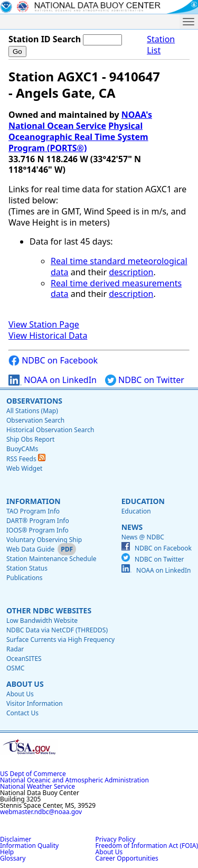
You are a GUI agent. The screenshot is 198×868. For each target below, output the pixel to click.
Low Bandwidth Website (42, 620)
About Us (25, 684)
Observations (34, 401)
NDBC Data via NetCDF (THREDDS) (57, 630)
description (131, 272)
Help (7, 852)
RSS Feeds (26, 459)
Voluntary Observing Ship (44, 540)
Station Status (27, 568)
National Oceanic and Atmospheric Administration (74, 780)
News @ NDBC (143, 537)
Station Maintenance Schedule (51, 559)
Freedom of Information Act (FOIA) (147, 846)
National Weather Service (37, 786)
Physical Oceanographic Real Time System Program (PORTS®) (78, 137)
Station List (161, 45)
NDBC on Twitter (145, 380)
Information (34, 501)
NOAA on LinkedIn (53, 380)
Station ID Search (45, 39)
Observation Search (35, 420)
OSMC (15, 668)
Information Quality (29, 846)
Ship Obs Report (30, 439)
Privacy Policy (116, 839)
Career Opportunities (127, 858)
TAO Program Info (33, 511)
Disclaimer (16, 839)
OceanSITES (24, 659)
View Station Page (44, 324)
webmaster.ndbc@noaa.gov (41, 812)
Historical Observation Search (50, 430)
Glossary (13, 858)
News (132, 527)
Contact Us (22, 713)
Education (143, 501)
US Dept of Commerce (33, 774)
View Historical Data (48, 335)
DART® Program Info (38, 521)
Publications (25, 578)
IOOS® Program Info (37, 530)
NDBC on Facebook (53, 361)
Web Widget (24, 468)
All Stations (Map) (32, 411)
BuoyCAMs (22, 449)
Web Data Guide (30, 549)
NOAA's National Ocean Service (80, 120)
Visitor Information (35, 703)
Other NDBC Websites (49, 610)
